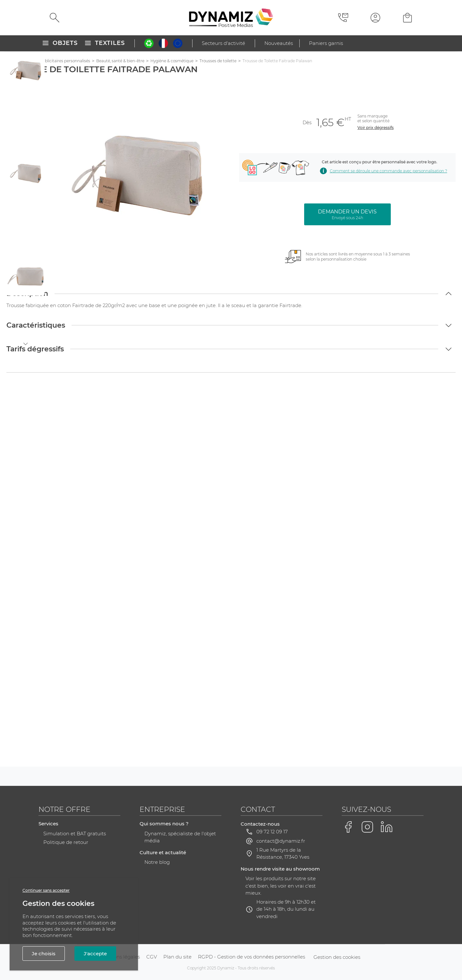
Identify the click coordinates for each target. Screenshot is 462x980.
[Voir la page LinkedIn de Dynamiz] (387, 827)
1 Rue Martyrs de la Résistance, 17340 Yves (283, 854)
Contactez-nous (260, 824)
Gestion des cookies (337, 957)
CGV (152, 957)
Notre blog (157, 862)
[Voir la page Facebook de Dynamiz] (348, 827)
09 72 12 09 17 (272, 832)
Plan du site (177, 957)
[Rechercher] (55, 18)
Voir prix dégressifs (376, 128)
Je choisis (44, 954)
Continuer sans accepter (46, 890)
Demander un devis (347, 214)
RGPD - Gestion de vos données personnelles (252, 957)
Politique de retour (66, 842)
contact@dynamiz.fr (281, 841)
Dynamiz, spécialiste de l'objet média (180, 837)
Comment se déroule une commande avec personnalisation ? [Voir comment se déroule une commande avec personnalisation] (383, 171)
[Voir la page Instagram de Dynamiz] (367, 827)
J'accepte (95, 954)
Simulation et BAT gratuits (75, 834)
